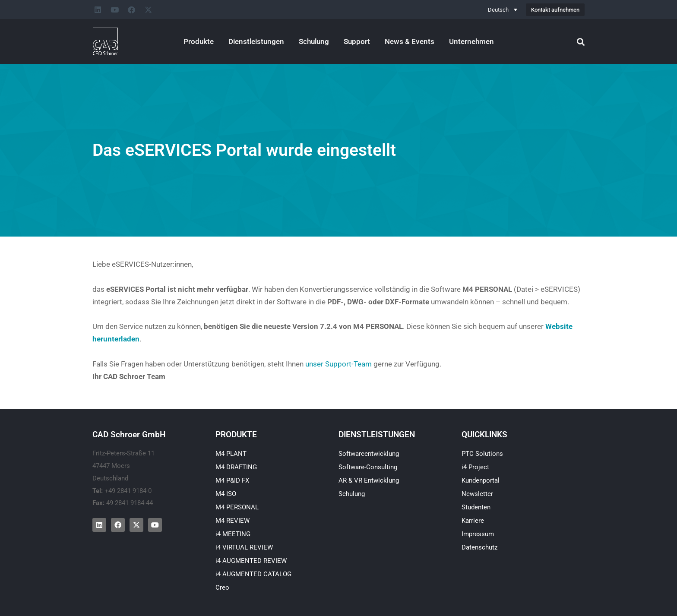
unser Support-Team (338, 364)
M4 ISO (226, 494)
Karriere (473, 521)
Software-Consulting (368, 467)
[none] (503, 9)
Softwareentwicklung (369, 454)
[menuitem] (503, 9)
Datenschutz (479, 547)
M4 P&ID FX (232, 480)
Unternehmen (471, 41)
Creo (222, 588)
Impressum (478, 534)
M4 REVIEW (233, 521)
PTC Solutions (482, 454)
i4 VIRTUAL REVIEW (244, 547)
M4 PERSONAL (237, 507)
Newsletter (477, 494)
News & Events (410, 41)
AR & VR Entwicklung (369, 480)
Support (357, 41)
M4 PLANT (231, 454)
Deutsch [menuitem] (498, 10)
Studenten (476, 507)
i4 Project (475, 467)
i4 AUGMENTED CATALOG (253, 574)
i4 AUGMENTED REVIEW (251, 561)
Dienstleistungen (256, 41)
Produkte (199, 41)
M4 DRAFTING (236, 467)
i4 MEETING (233, 534)
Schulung (314, 41)
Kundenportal (481, 480)
